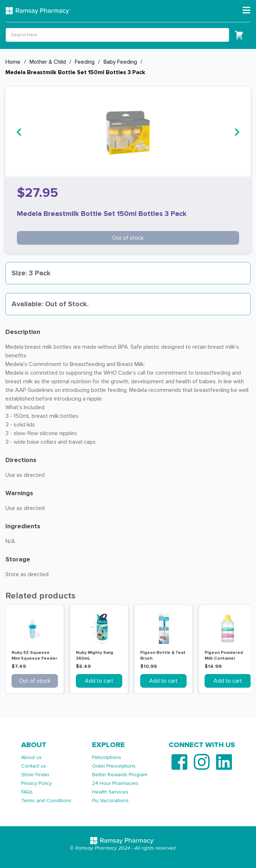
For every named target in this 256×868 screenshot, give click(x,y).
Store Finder (35, 775)
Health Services (110, 792)
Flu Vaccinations (110, 801)
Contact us (34, 766)
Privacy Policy (36, 783)
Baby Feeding (120, 62)
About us (31, 757)
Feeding (85, 62)
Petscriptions (107, 757)
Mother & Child (48, 62)
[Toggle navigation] (246, 10)
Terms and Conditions (46, 801)
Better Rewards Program (120, 775)
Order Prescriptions (114, 766)
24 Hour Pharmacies (115, 783)
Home (13, 62)
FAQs (27, 792)
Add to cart (99, 681)
